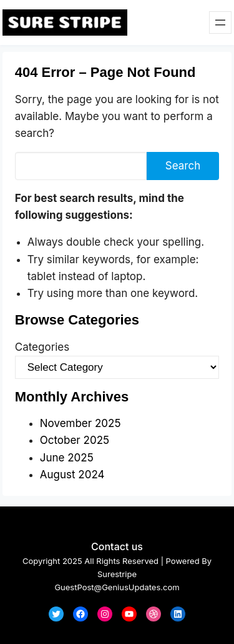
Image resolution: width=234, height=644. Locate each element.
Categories (42, 347)
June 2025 (67, 458)
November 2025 (80, 423)
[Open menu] (220, 23)
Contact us (117, 546)
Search (183, 166)
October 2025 (75, 440)
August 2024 (72, 475)
